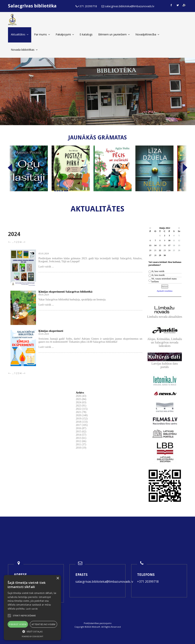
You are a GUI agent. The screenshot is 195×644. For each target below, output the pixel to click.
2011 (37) (81, 444)
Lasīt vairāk (32, 609)
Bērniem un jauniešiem (114, 34)
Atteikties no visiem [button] (44, 624)
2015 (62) (81, 432)
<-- (10, 242)
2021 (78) (81, 412)
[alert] (32, 608)
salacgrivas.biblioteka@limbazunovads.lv (104, 582)
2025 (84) (81, 399)
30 (165, 255)
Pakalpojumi (65, 34)
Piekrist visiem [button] (18, 624)
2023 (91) (81, 406)
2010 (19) (81, 448)
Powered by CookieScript (32, 636)
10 (169, 240)
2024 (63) (81, 402)
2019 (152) (82, 419)
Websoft (96, 627)
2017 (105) (82, 425)
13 (150, 245)
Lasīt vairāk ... (46, 267)
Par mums (42, 34)
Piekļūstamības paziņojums (98, 623)
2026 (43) (81, 396)
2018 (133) (82, 422)
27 (150, 255)
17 (169, 245)
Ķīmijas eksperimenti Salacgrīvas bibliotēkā (65, 292)
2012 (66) (81, 441)
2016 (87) (81, 428)
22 (160, 250)
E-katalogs (86, 34)
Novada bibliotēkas (24, 50)
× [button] (58, 578)
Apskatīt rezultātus (165, 291)
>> (179, 228)
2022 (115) (82, 409)
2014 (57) (81, 435)
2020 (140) (82, 415)
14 (155, 245)
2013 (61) (81, 438)
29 (160, 255)
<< (150, 228)
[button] (32, 632)
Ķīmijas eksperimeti (51, 331)
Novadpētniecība (147, 34)
